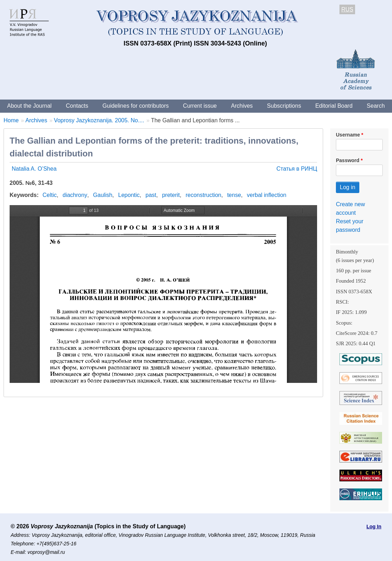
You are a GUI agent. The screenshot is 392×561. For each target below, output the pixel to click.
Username (348, 135)
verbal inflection (266, 195)
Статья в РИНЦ (297, 169)
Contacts (77, 106)
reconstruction (204, 195)
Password (348, 160)
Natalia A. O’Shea (34, 169)
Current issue (200, 106)
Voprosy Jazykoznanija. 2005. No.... (99, 120)
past (151, 195)
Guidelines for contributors (136, 106)
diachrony (75, 195)
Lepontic (129, 195)
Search (376, 106)
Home (11, 120)
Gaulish (103, 195)
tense (234, 195)
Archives (242, 106)
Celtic (50, 195)
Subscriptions (284, 106)
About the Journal (29, 106)
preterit (171, 195)
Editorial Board (334, 106)
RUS (347, 9)
